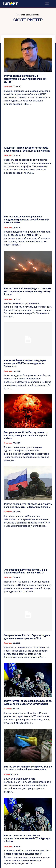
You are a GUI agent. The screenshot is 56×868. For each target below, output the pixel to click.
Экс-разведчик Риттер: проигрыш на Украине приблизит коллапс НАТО (25, 571)
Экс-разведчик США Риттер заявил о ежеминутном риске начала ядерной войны (26, 435)
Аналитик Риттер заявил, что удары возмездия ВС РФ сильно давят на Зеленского (25, 363)
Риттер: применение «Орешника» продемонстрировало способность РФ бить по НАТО (26, 219)
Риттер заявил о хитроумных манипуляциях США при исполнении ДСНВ (25, 79)
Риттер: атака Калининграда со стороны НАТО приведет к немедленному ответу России (27, 291)
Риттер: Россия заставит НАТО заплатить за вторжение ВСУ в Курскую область (27, 838)
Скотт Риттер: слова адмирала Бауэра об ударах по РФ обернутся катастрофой (28, 702)
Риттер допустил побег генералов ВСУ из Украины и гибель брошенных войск (28, 768)
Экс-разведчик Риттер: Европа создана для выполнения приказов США (27, 637)
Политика (8, 87)
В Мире (7, 774)
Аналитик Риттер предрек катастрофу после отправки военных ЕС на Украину (27, 149)
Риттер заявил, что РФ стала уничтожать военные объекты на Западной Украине (28, 505)
